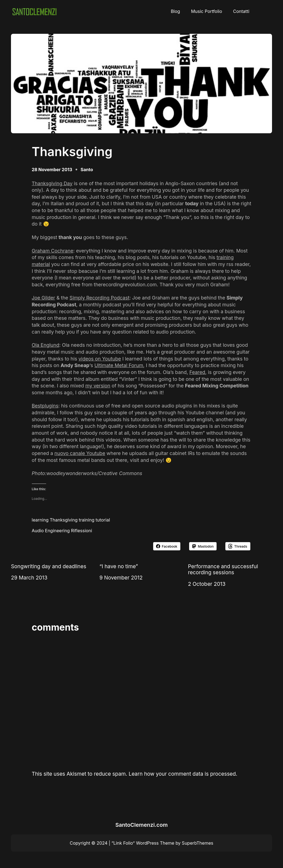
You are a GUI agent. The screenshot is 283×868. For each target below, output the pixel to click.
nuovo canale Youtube (80, 453)
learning (40, 520)
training (87, 520)
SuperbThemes (197, 843)
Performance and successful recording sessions (223, 570)
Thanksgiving (64, 520)
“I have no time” (119, 566)
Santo (87, 170)
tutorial (103, 520)
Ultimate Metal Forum (119, 365)
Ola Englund (46, 345)
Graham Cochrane (53, 251)
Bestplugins (45, 406)
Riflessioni (81, 531)
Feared (197, 372)
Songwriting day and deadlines (49, 566)
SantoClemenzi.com (141, 825)
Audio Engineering (51, 531)
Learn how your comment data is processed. (183, 774)
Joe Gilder (44, 298)
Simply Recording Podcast (99, 298)
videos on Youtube (100, 359)
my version (98, 386)
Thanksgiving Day (52, 183)
